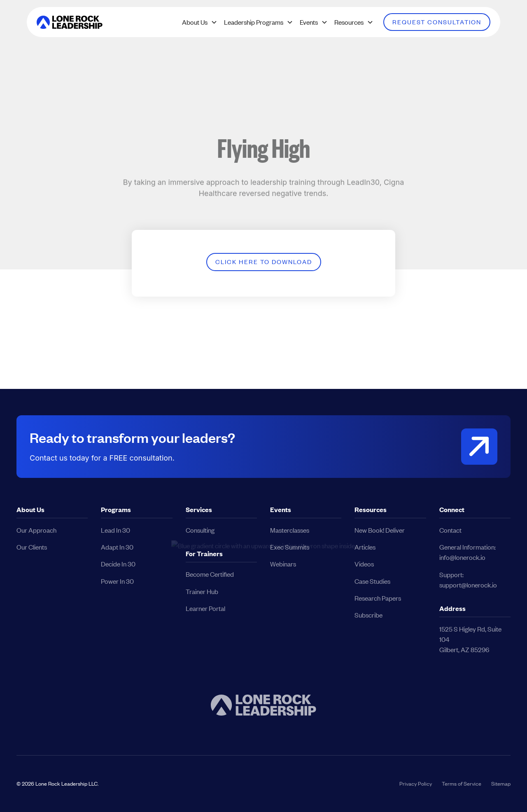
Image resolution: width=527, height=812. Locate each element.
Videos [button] (364, 564)
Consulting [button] (200, 530)
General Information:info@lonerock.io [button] (468, 552)
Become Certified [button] (210, 574)
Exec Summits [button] (290, 547)
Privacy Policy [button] (416, 784)
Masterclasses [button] (290, 530)
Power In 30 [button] (117, 581)
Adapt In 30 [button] (117, 547)
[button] (70, 22)
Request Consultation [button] (437, 22)
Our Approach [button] (36, 530)
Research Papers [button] (378, 598)
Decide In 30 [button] (118, 564)
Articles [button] (365, 547)
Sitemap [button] (501, 784)
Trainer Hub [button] (202, 591)
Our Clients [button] (32, 547)
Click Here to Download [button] (264, 262)
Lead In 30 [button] (115, 530)
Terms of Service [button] (462, 784)
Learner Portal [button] (205, 608)
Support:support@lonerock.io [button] (468, 580)
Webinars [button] (283, 564)
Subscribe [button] (368, 615)
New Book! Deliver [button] (380, 530)
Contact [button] (450, 530)
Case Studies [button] (372, 581)
